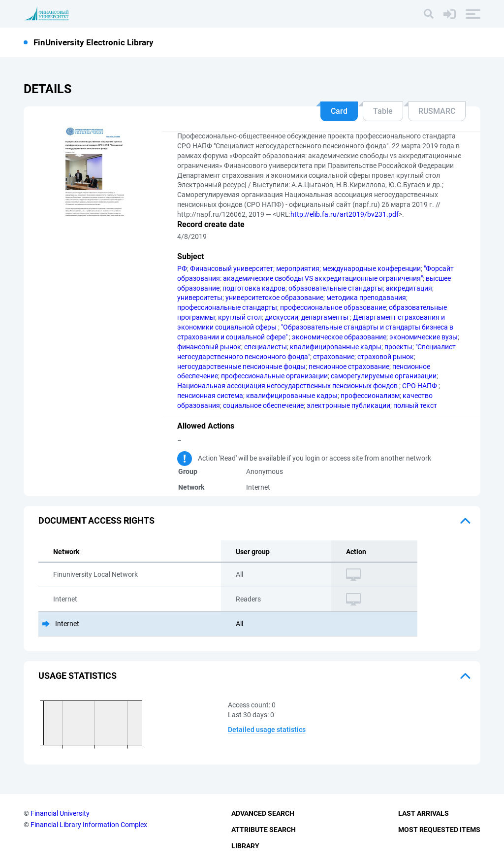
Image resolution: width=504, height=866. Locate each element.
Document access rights (96, 520)
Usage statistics (78, 676)
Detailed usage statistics (267, 730)
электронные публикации (348, 405)
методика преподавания (366, 298)
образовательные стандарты (336, 288)
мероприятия (298, 268)
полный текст (415, 405)
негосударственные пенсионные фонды (241, 366)
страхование (334, 357)
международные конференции (372, 268)
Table (383, 111)
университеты (200, 298)
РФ (182, 268)
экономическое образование (339, 337)
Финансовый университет (232, 268)
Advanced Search (263, 813)
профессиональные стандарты (227, 307)
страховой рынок (386, 357)
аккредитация (409, 288)
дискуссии (282, 317)
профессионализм (370, 396)
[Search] (429, 14)
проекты (398, 347)
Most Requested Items (439, 830)
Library (245, 846)
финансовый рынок (209, 347)
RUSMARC (437, 111)
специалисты (266, 347)
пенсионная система (210, 396)
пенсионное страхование (349, 366)
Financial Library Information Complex (89, 825)
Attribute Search (264, 830)
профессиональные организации (274, 376)
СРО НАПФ (420, 386)
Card (339, 111)
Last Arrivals (424, 813)
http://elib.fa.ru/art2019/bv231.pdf (345, 214)
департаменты (326, 317)
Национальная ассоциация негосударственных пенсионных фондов (288, 386)
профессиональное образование (333, 307)
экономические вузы (424, 337)
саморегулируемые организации (384, 376)
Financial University (60, 813)
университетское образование (274, 298)
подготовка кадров (254, 288)
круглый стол (240, 317)
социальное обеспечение (263, 405)
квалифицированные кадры (336, 347)
